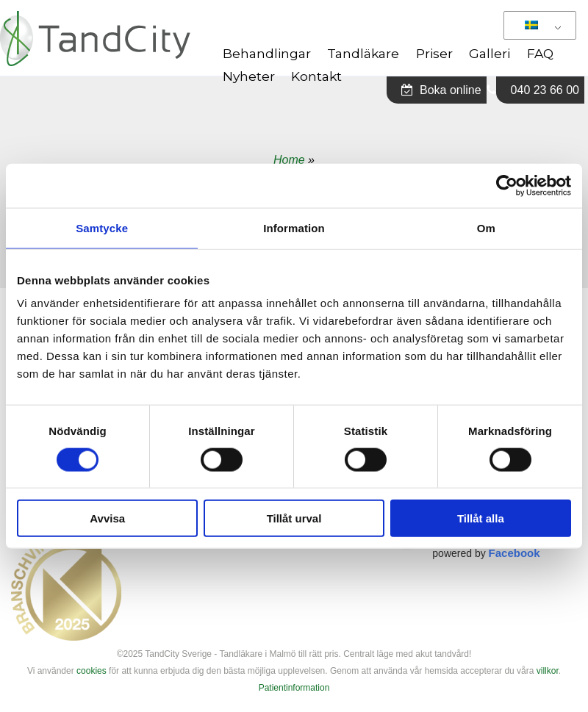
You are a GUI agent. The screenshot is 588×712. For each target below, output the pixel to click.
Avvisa (107, 518)
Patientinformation (294, 688)
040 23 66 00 (545, 90)
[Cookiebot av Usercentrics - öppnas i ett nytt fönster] (507, 185)
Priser (434, 53)
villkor (548, 671)
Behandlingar (267, 53)
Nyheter (249, 76)
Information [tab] (294, 227)
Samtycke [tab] (102, 227)
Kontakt (316, 76)
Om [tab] (486, 227)
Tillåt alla (481, 518)
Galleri (490, 53)
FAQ (540, 53)
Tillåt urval (294, 518)
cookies (92, 671)
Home (289, 160)
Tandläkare (363, 53)
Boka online (441, 90)
